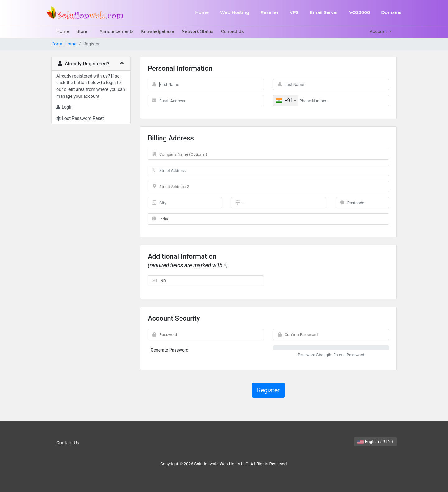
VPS (294, 12)
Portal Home (64, 44)
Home (202, 12)
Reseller (269, 12)
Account (379, 31)
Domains (391, 12)
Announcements (117, 31)
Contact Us (232, 31)
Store (82, 31)
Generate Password (170, 350)
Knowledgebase (157, 31)
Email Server (324, 12)
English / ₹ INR (375, 442)
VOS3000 (359, 12)
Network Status (197, 31)
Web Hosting (235, 12)
